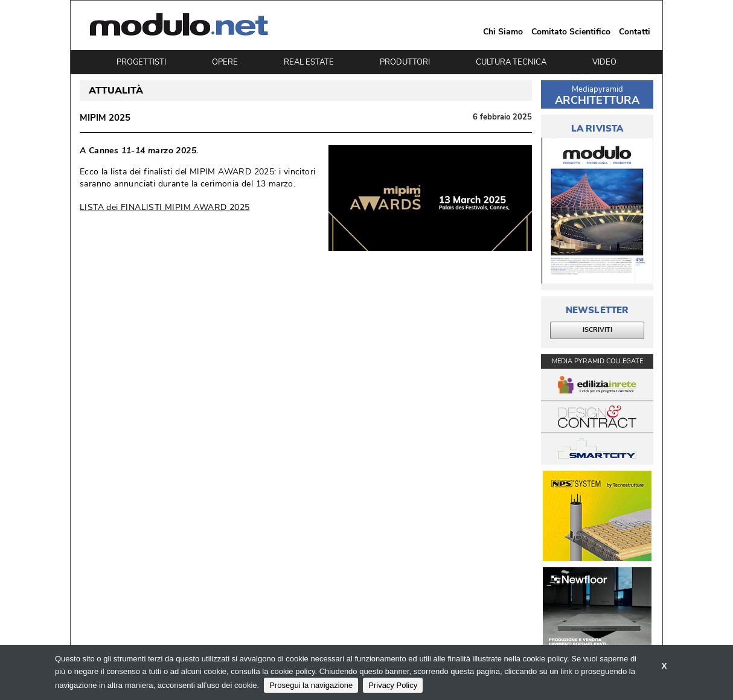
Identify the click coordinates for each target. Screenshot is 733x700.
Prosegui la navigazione (311, 685)
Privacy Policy (393, 685)
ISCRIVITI (597, 330)
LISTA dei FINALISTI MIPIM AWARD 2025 (165, 207)
